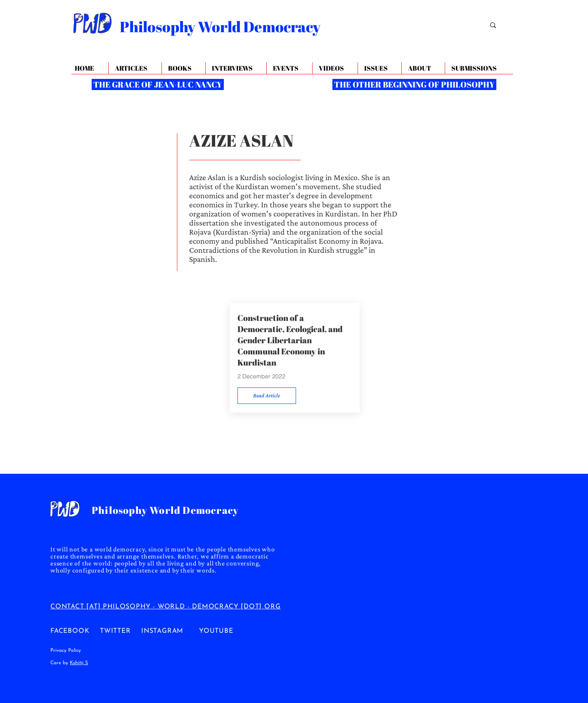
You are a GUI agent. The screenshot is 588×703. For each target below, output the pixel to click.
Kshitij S (79, 663)
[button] (423, 68)
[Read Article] (267, 396)
